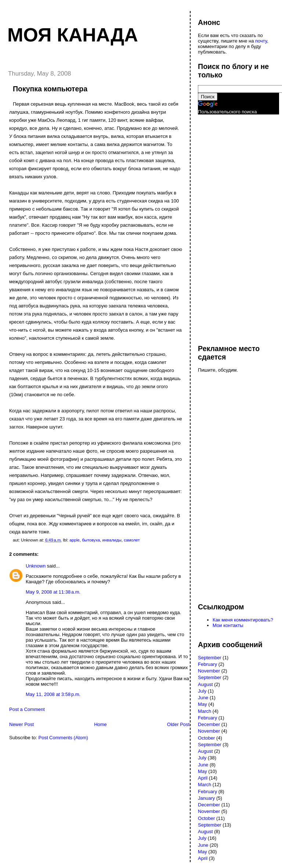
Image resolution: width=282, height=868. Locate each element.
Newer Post (21, 724)
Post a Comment (27, 709)
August (205, 684)
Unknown (36, 566)
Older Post (178, 724)
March (205, 711)
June (203, 698)
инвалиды (112, 540)
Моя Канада (73, 35)
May (203, 704)
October (206, 738)
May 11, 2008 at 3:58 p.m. (53, 694)
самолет (132, 540)
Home (100, 724)
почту (261, 41)
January (206, 798)
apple (75, 540)
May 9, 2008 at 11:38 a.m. (53, 592)
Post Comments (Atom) (63, 738)
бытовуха (91, 540)
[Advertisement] (227, 226)
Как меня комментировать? (243, 620)
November (209, 671)
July (202, 691)
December (209, 724)
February (207, 664)
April (203, 778)
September (210, 658)
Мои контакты (228, 625)
